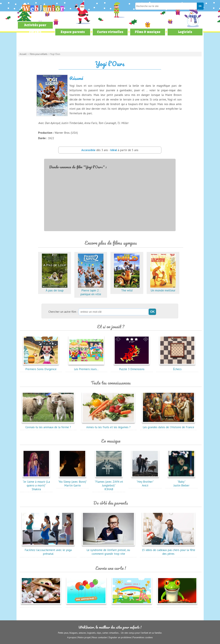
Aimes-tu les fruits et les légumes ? (108, 425)
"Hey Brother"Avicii (145, 482)
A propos (72, 637)
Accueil (23, 54)
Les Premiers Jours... (86, 367)
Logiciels (185, 32)
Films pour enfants (39, 54)
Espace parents (73, 32)
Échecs (177, 367)
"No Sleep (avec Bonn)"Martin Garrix (72, 482)
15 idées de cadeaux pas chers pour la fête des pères (168, 550)
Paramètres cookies (143, 637)
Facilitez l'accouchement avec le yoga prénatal (48, 550)
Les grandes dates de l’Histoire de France (168, 425)
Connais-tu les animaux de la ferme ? (48, 425)
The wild (127, 288)
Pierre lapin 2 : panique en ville (91, 290)
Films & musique (148, 32)
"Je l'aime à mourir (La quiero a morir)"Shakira (36, 484)
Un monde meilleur (163, 288)
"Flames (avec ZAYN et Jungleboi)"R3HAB (109, 484)
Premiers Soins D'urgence (41, 367)
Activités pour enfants (35, 29)
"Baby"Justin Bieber (181, 482)
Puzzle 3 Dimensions (132, 367)
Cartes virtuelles (110, 32)
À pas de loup (55, 288)
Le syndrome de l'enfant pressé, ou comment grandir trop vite (108, 550)
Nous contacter (100, 637)
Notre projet (84, 637)
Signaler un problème (120, 637)
